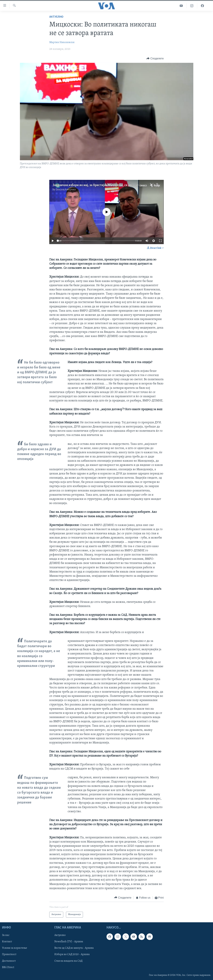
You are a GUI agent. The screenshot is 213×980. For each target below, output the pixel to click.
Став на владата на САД (68, 961)
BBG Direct (8, 967)
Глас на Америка (66, 190)
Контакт (7, 942)
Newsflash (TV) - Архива (69, 942)
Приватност (9, 954)
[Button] (155, 58)
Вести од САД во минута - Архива (74, 948)
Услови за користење (15, 948)
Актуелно (56, 17)
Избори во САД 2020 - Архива (72, 954)
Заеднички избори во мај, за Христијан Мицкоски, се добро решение (101, 185)
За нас (6, 935)
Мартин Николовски (62, 42)
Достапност (9, 961)
